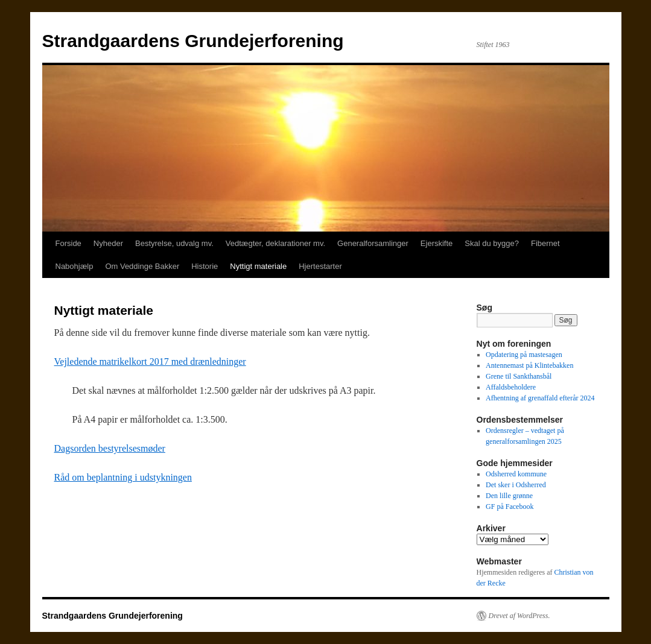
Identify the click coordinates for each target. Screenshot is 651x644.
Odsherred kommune (516, 474)
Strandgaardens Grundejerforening (193, 41)
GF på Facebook (510, 507)
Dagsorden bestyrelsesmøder (110, 448)
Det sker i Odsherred (516, 485)
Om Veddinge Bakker (142, 266)
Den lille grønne (509, 496)
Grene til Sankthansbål (519, 376)
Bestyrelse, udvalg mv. (174, 243)
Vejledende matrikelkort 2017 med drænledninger (150, 361)
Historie (205, 266)
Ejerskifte (437, 243)
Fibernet (545, 243)
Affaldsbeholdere (511, 387)
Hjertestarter (320, 266)
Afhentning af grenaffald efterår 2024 (540, 398)
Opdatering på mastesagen (524, 355)
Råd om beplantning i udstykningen (123, 477)
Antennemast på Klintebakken (529, 365)
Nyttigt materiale (258, 266)
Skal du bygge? (492, 243)
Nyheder (108, 243)
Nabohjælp (75, 266)
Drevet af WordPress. (519, 616)
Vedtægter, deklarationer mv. (275, 243)
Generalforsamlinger (373, 243)
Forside (68, 243)
